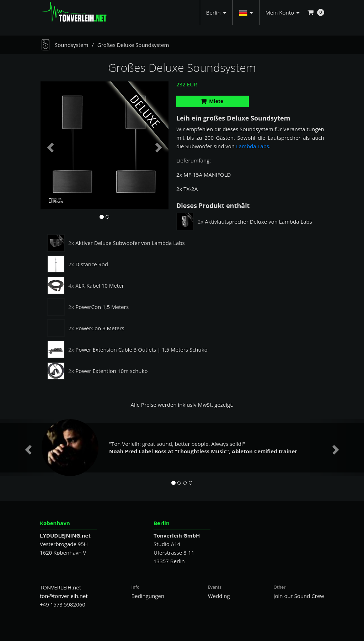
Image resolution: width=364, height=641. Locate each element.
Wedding (219, 596)
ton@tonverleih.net (64, 596)
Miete (212, 101)
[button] (246, 12)
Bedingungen (148, 596)
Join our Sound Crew (299, 596)
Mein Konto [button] (283, 12)
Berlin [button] (216, 12)
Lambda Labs (253, 146)
